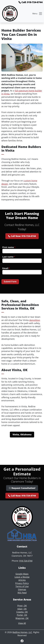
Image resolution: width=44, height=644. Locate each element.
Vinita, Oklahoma (22, 434)
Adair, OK (22, 609)
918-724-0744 (26, 561)
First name (9, 247)
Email (6, 268)
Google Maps (22, 574)
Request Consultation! (22, 488)
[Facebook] (22, 641)
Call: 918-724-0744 (31, 2)
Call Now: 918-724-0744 (22, 236)
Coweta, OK (22, 612)
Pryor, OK (22, 606)
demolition (35, 320)
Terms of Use (22, 586)
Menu (37, 14)
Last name (9, 257)
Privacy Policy (22, 583)
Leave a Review (22, 577)
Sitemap (22, 589)
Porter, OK (22, 615)
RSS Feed (22, 593)
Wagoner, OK (22, 618)
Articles (22, 580)
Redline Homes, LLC (22, 632)
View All (22, 623)
